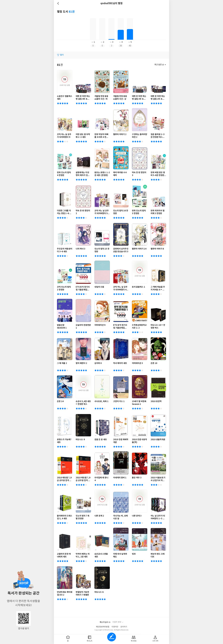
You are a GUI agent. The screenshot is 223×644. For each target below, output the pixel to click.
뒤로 (59, 3)
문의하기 (124, 627)
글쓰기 (112, 637)
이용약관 (115, 627)
